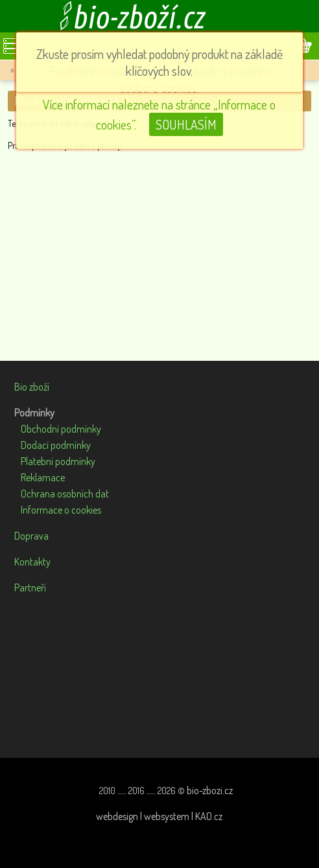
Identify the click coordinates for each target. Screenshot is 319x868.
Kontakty (32, 562)
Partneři (30, 588)
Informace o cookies (61, 510)
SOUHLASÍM (186, 124)
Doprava (31, 536)
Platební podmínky (58, 461)
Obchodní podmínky (61, 429)
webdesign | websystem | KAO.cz (159, 816)
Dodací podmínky (56, 445)
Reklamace (43, 477)
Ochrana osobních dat (65, 494)
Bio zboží (32, 387)
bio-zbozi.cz (210, 790)
